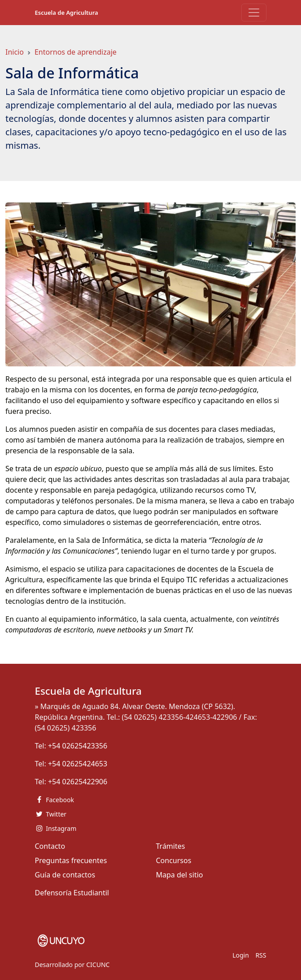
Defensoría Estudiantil (72, 893)
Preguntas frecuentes (71, 860)
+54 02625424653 (78, 764)
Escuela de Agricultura (67, 13)
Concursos (174, 860)
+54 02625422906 (78, 782)
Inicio (15, 52)
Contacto (50, 846)
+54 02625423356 (78, 746)
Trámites (171, 846)
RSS (261, 955)
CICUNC (98, 965)
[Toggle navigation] (254, 13)
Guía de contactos (65, 875)
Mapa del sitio (180, 875)
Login (241, 955)
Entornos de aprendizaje (76, 52)
